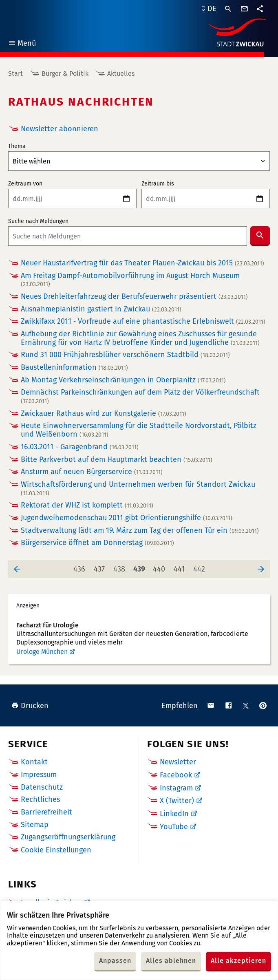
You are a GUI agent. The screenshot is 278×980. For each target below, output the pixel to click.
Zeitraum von (25, 184)
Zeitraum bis (158, 184)
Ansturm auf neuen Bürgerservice (92, 472)
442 (201, 567)
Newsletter (178, 762)
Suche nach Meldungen (38, 221)
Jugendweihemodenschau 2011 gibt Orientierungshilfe (127, 518)
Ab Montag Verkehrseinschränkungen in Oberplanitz (123, 380)
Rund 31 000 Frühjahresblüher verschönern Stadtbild (125, 355)
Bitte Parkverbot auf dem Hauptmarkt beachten (117, 460)
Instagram (176, 788)
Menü (22, 44)
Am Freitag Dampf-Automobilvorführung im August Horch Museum (130, 280)
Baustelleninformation (74, 367)
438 (121, 567)
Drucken (30, 706)
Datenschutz (42, 787)
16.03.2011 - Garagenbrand (80, 447)
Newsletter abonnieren (60, 129)
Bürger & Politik (65, 74)
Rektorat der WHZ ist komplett (87, 505)
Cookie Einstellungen (56, 850)
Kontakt (34, 762)
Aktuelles (121, 74)
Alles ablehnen (171, 961)
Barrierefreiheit (46, 812)
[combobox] (128, 236)
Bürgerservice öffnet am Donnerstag (97, 543)
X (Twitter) (177, 801)
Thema (17, 146)
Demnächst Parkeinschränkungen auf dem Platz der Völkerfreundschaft (140, 396)
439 (141, 567)
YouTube (174, 827)
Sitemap (35, 825)
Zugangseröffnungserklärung (68, 837)
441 (181, 567)
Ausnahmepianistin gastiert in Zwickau (101, 309)
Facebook (176, 775)
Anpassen (115, 961)
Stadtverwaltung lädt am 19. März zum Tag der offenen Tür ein (140, 531)
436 (81, 567)
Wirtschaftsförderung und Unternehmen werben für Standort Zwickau (138, 489)
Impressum (39, 775)
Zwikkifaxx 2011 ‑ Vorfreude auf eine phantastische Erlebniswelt (143, 321)
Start (15, 74)
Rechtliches (40, 799)
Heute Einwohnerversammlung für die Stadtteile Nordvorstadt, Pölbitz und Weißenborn (139, 430)
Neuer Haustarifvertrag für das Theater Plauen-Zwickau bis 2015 (142, 263)
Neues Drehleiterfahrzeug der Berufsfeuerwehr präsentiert (134, 297)
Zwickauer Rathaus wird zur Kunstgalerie (104, 414)
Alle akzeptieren (238, 961)
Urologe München (42, 652)
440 (160, 567)
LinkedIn (174, 814)
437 (101, 567)
